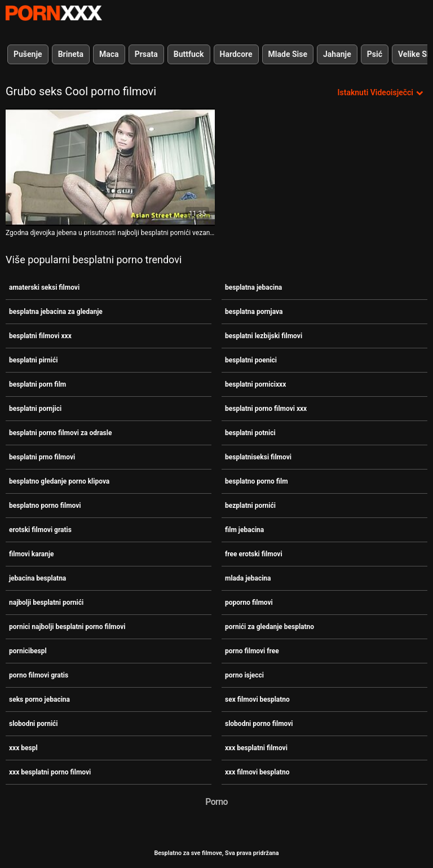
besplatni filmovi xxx (40, 336)
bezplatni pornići (250, 506)
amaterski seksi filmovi (44, 287)
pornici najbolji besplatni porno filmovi (67, 627)
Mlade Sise (288, 54)
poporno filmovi (249, 603)
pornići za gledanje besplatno (269, 627)
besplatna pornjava (254, 312)
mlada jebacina (248, 578)
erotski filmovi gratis (40, 530)
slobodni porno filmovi (259, 724)
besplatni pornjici (35, 409)
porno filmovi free (252, 651)
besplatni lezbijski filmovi (264, 336)
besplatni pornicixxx (255, 384)
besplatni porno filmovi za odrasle (60, 433)
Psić (375, 54)
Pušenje (28, 54)
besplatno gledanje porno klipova (59, 481)
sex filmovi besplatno (257, 699)
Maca (109, 54)
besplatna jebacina (253, 287)
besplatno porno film (257, 481)
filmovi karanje (32, 554)
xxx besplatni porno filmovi (50, 772)
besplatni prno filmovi (42, 457)
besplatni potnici (250, 433)
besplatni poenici (251, 360)
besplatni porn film (37, 384)
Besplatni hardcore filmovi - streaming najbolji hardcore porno (54, 13)
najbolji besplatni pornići (46, 603)
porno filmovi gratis (39, 675)
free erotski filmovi (254, 554)
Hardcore (236, 54)
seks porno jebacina (39, 699)
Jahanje (337, 54)
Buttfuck (189, 54)
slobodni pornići (34, 724)
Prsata (146, 54)
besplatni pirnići (33, 360)
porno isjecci (244, 675)
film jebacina (244, 530)
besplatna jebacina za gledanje (56, 312)
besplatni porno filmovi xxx (266, 409)
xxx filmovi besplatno (257, 772)
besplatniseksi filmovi (258, 457)
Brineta (71, 54)
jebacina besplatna (37, 578)
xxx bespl (23, 748)
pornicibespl (28, 651)
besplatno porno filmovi (45, 506)
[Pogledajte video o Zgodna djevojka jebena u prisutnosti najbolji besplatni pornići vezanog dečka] (110, 167)
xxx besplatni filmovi (256, 748)
